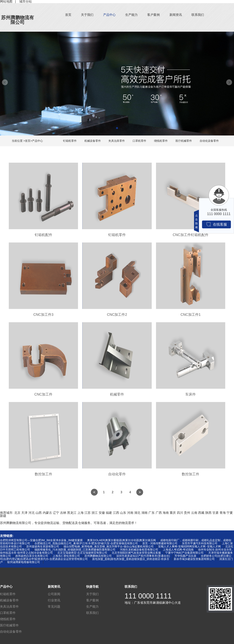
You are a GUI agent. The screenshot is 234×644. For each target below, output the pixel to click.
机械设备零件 (93, 141)
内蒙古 (47, 513)
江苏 (88, 513)
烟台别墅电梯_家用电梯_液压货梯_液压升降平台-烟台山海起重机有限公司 (109, 546)
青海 (223, 513)
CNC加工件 (43, 396)
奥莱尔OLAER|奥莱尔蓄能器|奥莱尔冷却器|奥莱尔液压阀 (121, 540)
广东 (152, 513)
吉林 (63, 513)
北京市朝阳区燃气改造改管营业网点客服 (136, 553)
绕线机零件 (161, 141)
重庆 (173, 513)
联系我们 (198, 15)
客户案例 (153, 15)
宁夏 (230, 513)
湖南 (144, 513)
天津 (24, 513)
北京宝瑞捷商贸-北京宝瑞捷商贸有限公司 (82, 553)
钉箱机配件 (43, 237)
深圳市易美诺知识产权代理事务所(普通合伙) (143, 556)
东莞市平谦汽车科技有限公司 (200, 543)
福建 (109, 513)
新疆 (3, 516)
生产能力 (131, 15)
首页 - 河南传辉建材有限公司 (160, 543)
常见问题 (54, 607)
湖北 (137, 513)
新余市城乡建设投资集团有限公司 (194, 559)
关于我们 (87, 15)
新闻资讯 (176, 15)
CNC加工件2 (117, 317)
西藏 (201, 513)
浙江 (95, 513)
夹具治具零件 (117, 141)
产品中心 (109, 15)
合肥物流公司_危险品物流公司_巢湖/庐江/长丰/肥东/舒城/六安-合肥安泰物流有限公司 (86, 543)
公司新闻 (54, 594)
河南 (130, 513)
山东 (123, 513)
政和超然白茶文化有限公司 (32, 556)
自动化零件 (117, 476)
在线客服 (217, 224)
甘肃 (215, 513)
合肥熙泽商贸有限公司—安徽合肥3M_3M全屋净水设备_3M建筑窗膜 (41, 540)
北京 (17, 513)
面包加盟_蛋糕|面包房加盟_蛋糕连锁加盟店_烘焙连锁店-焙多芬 (131, 559)
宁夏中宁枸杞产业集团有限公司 (184, 553)
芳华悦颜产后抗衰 (185, 556)
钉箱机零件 (70, 141)
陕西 (208, 513)
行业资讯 (54, 600)
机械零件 (117, 396)
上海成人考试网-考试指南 (178, 550)
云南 (194, 513)
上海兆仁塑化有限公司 (66, 556)
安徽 (102, 513)
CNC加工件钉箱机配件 (191, 237)
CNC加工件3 (43, 317)
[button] (117, 128)
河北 (32, 513)
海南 (166, 513)
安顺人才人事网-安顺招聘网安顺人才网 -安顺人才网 (189, 546)
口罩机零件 (139, 141)
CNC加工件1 (191, 317)
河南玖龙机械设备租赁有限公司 (139, 550)
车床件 (191, 396)
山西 (39, 513)
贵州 (187, 513)
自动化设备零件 (209, 141)
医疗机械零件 (184, 141)
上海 (81, 513)
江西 (116, 513)
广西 (159, 513)
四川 (180, 513)
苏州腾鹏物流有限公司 (18, 20)
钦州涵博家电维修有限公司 (24, 562)
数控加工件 (43, 476)
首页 (68, 15)
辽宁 (56, 513)
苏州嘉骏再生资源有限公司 (43, 546)
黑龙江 (72, 513)
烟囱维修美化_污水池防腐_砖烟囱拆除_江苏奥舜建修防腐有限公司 (75, 550)
